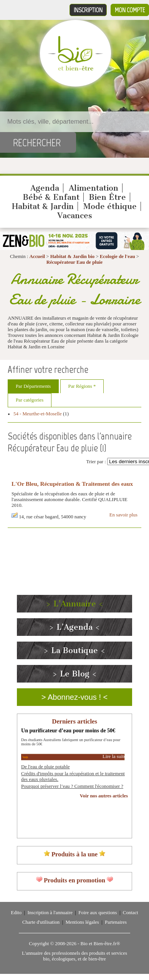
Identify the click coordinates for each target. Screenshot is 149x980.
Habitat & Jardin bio (73, 256)
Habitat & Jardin (43, 206)
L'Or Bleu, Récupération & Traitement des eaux (72, 484)
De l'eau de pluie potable (46, 767)
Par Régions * (82, 386)
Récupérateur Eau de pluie (75, 262)
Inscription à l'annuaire (50, 913)
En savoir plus (123, 515)
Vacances (75, 216)
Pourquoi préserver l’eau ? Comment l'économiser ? (72, 786)
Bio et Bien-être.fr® (100, 944)
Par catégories (30, 400)
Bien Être (107, 197)
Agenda (45, 188)
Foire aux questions (98, 913)
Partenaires (116, 922)
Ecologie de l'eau (118, 256)
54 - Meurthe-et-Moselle (38, 414)
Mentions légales (82, 922)
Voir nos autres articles (104, 796)
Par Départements (33, 386)
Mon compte (130, 10)
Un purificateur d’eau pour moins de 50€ (68, 730)
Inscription (88, 10)
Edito (16, 913)
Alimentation (94, 188)
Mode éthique (110, 206)
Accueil (37, 256)
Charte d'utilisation (41, 922)
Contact (131, 913)
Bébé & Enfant (51, 197)
